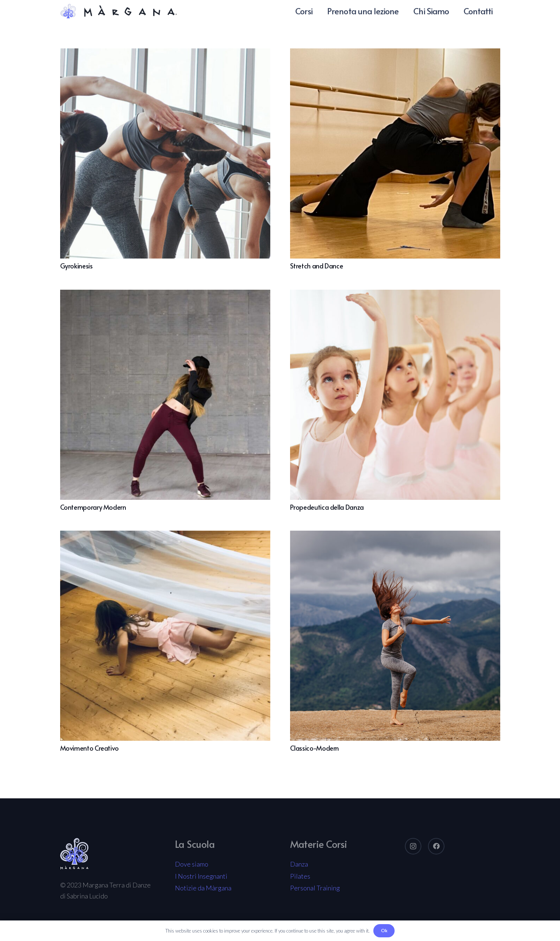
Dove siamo (192, 864)
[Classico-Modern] (395, 536)
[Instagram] (413, 846)
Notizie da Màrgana (203, 888)
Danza (299, 864)
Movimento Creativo (90, 748)
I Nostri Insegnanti (201, 876)
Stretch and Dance (317, 266)
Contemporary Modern (93, 507)
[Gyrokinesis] (165, 54)
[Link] (119, 11)
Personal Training (315, 888)
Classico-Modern (315, 748)
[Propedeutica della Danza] (395, 295)
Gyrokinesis (76, 266)
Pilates (300, 876)
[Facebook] (436, 846)
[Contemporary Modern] (165, 295)
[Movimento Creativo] (165, 536)
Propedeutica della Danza (327, 507)
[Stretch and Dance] (395, 54)
